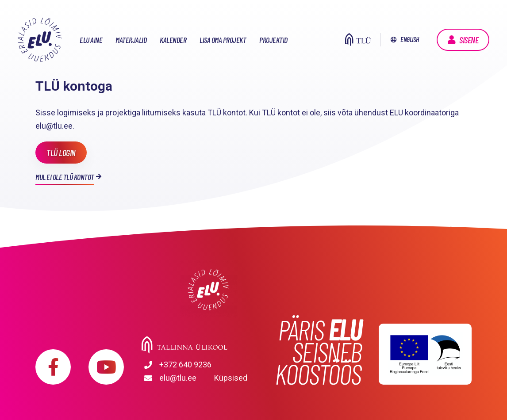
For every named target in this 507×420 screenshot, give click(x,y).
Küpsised (231, 378)
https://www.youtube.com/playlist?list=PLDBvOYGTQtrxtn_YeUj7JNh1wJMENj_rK (106, 367)
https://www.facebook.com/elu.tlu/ (53, 367)
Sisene (469, 40)
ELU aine (91, 40)
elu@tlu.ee (178, 378)
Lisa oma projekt (223, 40)
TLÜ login (61, 153)
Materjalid (131, 40)
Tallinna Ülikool (208, 345)
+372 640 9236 (185, 365)
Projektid (273, 40)
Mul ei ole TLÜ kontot (65, 177)
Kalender (173, 40)
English (410, 39)
